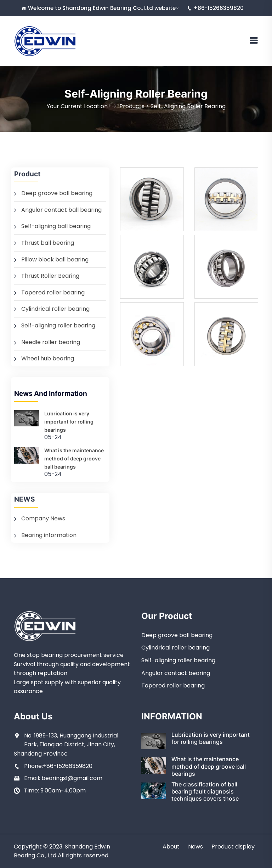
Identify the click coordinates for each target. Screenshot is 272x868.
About (171, 847)
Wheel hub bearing (48, 358)
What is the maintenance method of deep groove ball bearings (74, 458)
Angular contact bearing (176, 673)
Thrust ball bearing (48, 243)
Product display (233, 847)
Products (132, 106)
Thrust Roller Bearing (50, 276)
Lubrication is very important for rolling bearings (69, 422)
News (195, 847)
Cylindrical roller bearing (55, 309)
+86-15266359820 (215, 8)
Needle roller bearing (51, 342)
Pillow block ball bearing (55, 259)
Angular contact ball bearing (61, 210)
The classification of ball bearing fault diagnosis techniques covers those (205, 791)
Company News (43, 518)
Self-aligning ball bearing (56, 226)
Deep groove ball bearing (57, 193)
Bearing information (49, 535)
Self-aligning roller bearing (188, 106)
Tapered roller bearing (53, 292)
